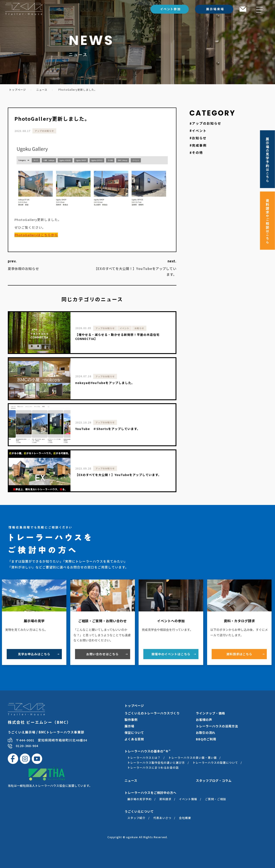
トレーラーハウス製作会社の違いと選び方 (156, 762)
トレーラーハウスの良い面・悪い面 (193, 758)
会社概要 (185, 818)
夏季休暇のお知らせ (23, 268)
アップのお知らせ (44, 131)
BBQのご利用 (206, 739)
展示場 (129, 726)
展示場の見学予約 (139, 799)
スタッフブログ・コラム (214, 780)
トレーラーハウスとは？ (144, 758)
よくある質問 (134, 739)
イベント (199, 131)
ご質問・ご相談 (216, 799)
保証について (134, 732)
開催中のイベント (171, 654)
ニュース (42, 90)
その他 (197, 153)
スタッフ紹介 (136, 818)
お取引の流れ (206, 732)
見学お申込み (34, 654)
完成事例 (199, 145)
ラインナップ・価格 (210, 713)
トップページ (18, 90)
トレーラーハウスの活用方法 (217, 726)
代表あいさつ (162, 818)
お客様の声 (204, 720)
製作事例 (131, 720)
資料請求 (239, 654)
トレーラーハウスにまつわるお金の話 (153, 767)
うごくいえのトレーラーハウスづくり (152, 713)
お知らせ (199, 138)
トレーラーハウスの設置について (215, 762)
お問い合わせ (102, 654)
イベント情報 (188, 799)
